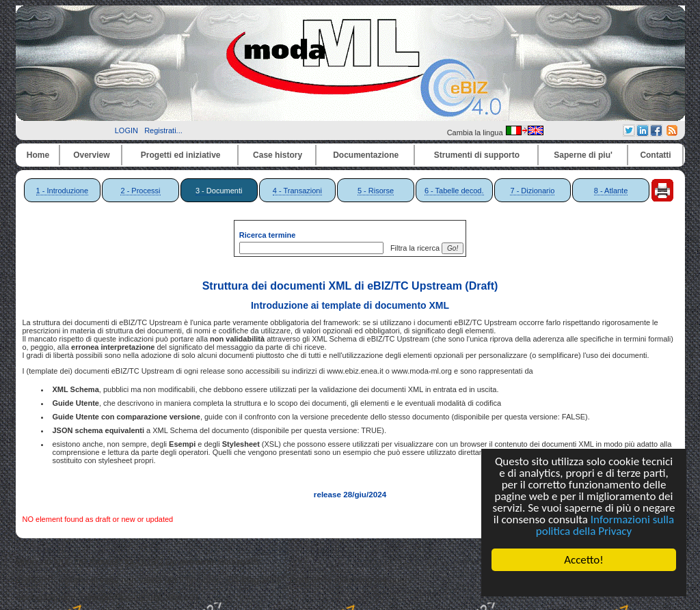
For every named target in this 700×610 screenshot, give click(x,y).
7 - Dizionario (532, 191)
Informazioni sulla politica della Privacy (605, 525)
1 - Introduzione (62, 191)
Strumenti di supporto (477, 155)
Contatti (655, 155)
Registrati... (163, 130)
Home (38, 155)
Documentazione (366, 155)
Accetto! (584, 560)
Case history (278, 155)
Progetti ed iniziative (181, 155)
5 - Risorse (376, 191)
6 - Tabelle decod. (454, 191)
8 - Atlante (611, 191)
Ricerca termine (268, 235)
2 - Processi (140, 191)
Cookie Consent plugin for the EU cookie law (584, 583)
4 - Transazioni (297, 191)
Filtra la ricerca (413, 248)
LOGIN (126, 130)
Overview (91, 155)
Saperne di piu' (583, 155)
